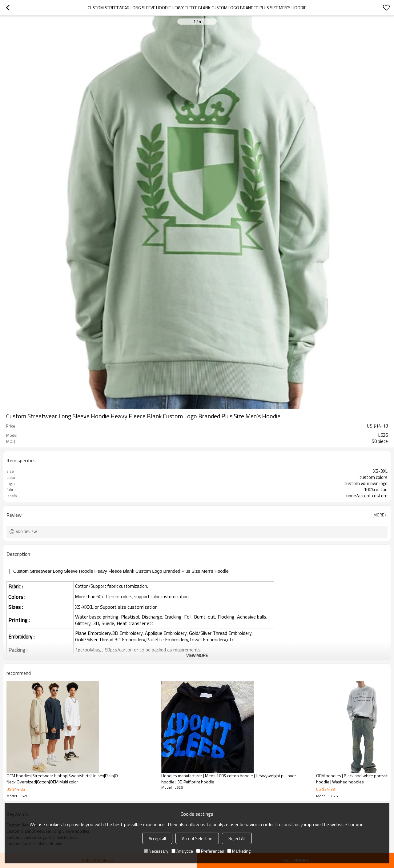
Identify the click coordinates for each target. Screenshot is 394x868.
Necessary (156, 851)
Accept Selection (197, 838)
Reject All (237, 838)
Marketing (239, 851)
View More (197, 655)
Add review (26, 532)
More (379, 515)
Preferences (210, 851)
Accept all (157, 838)
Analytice (182, 851)
